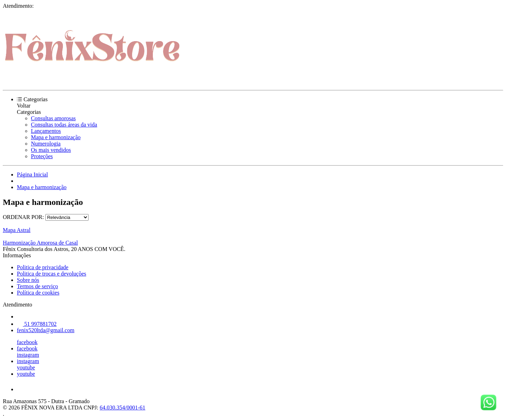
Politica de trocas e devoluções (51, 274)
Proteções (42, 156)
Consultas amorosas (53, 118)
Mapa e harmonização (56, 137)
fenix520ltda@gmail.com (46, 330)
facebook (27, 342)
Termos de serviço (37, 286)
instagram (28, 355)
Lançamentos (46, 131)
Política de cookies (38, 293)
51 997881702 (37, 324)
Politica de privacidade (43, 267)
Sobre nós (28, 280)
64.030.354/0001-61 (123, 408)
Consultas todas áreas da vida (64, 125)
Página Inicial (32, 175)
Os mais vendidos (51, 150)
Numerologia (46, 144)
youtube (26, 367)
